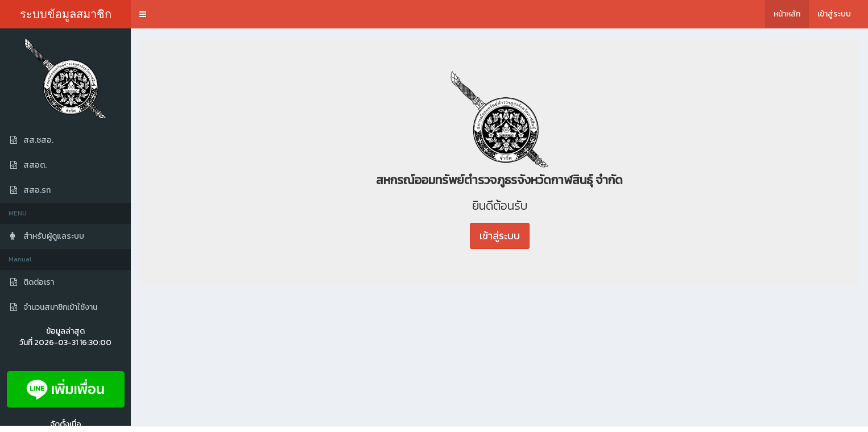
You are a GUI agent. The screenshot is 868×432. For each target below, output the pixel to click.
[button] (143, 14)
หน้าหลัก (787, 14)
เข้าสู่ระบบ (834, 14)
